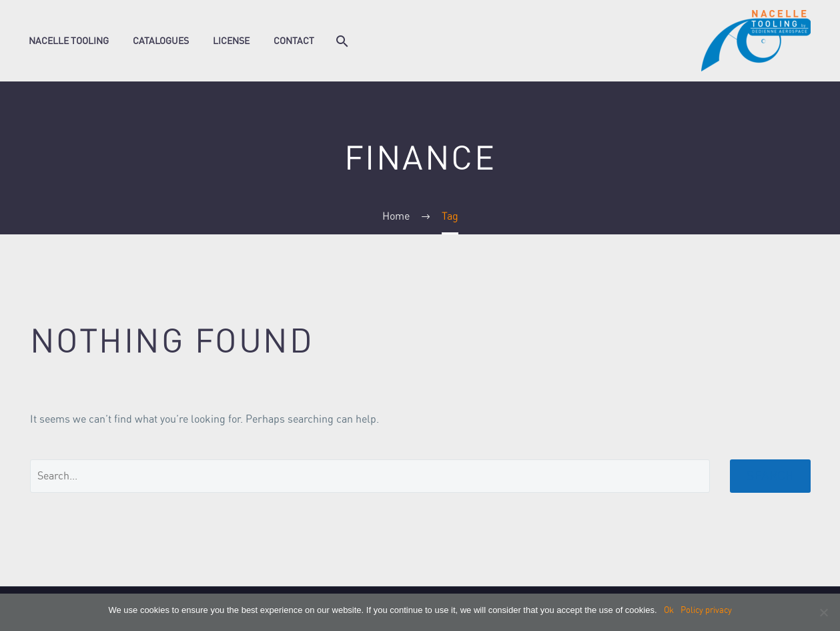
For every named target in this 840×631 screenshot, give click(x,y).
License (231, 41)
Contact (294, 41)
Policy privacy (706, 610)
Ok (669, 610)
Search (770, 476)
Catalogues (161, 41)
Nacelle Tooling (69, 41)
